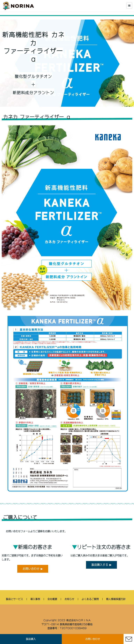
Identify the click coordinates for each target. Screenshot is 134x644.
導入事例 (35, 599)
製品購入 (31, 639)
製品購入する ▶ (101, 565)
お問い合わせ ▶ (33, 569)
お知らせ (69, 599)
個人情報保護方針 (116, 599)
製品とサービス (14, 599)
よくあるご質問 (90, 599)
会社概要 (52, 599)
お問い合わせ (93, 639)
